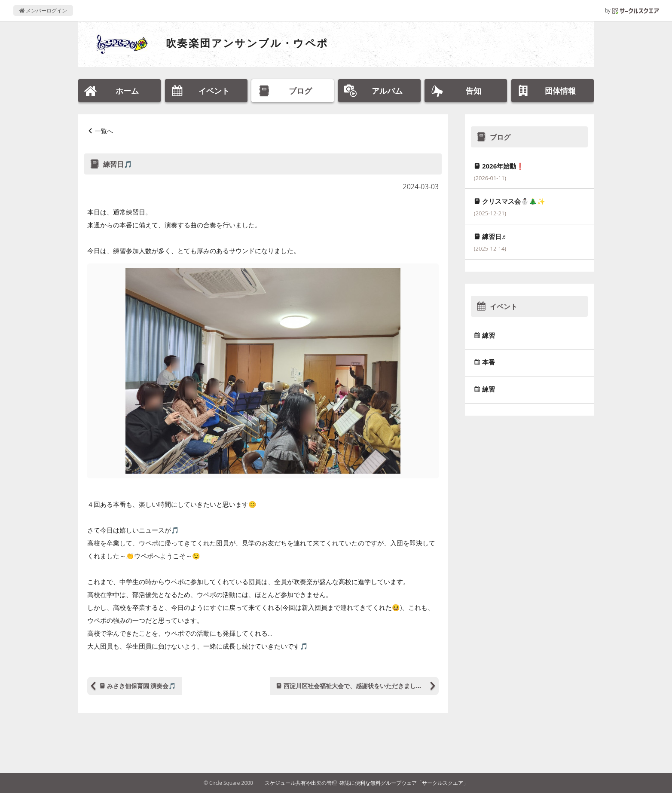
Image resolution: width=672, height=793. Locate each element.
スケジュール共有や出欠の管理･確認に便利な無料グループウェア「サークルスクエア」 (367, 783)
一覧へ (104, 131)
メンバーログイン (43, 11)
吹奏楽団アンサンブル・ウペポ (247, 43)
